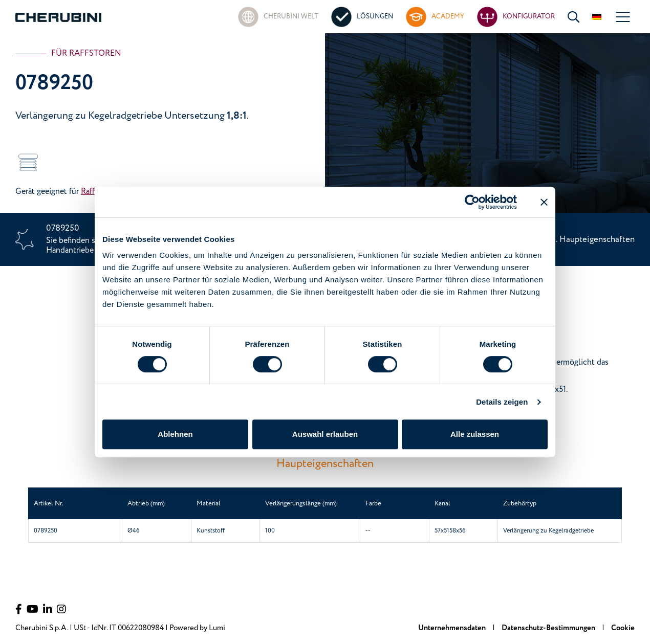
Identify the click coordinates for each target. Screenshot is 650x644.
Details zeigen (502, 402)
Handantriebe (70, 250)
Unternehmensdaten (453, 628)
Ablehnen (175, 434)
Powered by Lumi (197, 628)
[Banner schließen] (544, 202)
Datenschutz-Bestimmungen (549, 628)
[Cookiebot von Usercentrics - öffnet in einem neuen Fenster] (472, 202)
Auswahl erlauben (325, 434)
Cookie (623, 628)
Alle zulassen (475, 434)
